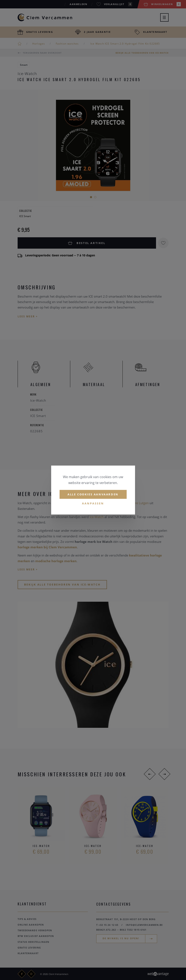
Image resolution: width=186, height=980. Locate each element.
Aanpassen (93, 504)
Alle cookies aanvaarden (93, 494)
